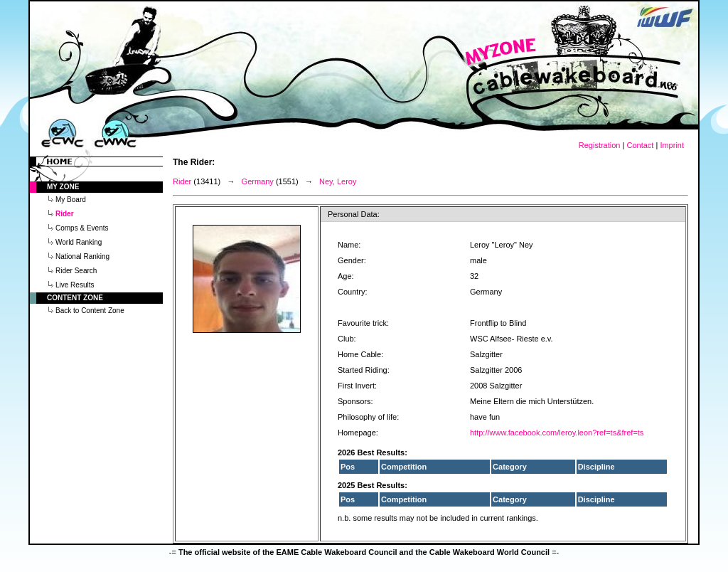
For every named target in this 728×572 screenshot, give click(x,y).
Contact (640, 145)
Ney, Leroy (338, 181)
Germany (258, 181)
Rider (182, 181)
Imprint (672, 145)
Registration (600, 145)
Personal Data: (354, 214)
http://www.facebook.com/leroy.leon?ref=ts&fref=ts (557, 433)
